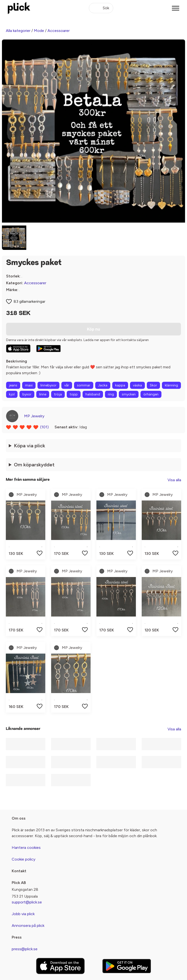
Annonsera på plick (28, 926)
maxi (29, 385)
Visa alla (174, 480)
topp (74, 394)
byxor (27, 394)
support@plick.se (27, 902)
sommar (84, 385)
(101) (44, 427)
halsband (93, 394)
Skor (153, 385)
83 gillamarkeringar (29, 301)
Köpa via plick (29, 446)
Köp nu (93, 329)
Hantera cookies (26, 848)
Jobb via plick (23, 914)
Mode (39, 31)
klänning (171, 385)
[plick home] (19, 8)
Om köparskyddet (34, 465)
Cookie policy (23, 859)
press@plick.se (25, 949)
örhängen (151, 394)
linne (43, 394)
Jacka (103, 385)
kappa (120, 385)
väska (137, 385)
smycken (129, 394)
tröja (58, 394)
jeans (13, 385)
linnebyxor (48, 385)
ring (111, 394)
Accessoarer (59, 31)
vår (67, 385)
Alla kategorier (18, 31)
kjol (12, 394)
